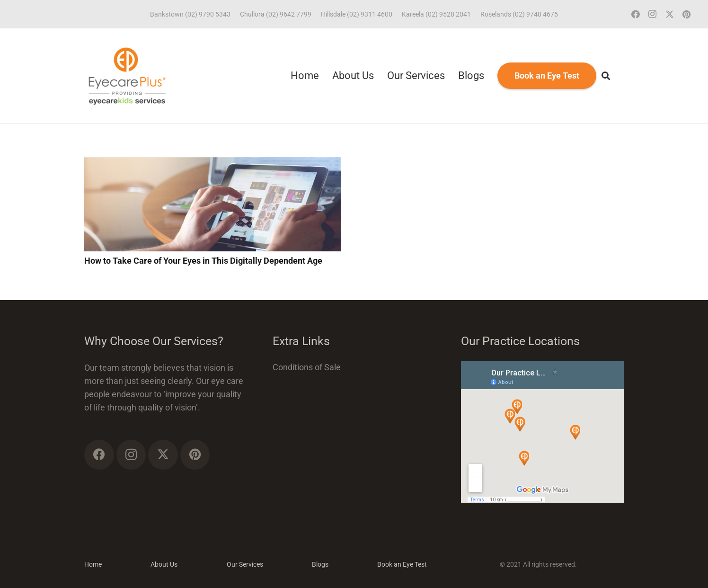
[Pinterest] (687, 14)
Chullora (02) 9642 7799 (276, 14)
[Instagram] (653, 14)
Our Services (245, 564)
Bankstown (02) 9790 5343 (190, 14)
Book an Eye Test (402, 564)
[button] (606, 76)
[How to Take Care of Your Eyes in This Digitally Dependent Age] (213, 164)
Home (93, 564)
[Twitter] (670, 14)
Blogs (320, 564)
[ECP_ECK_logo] (127, 76)
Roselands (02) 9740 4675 (519, 14)
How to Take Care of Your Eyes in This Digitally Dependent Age (203, 261)
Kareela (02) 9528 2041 (436, 14)
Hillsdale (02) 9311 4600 (357, 14)
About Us (164, 564)
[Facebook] (636, 14)
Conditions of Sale (307, 367)
